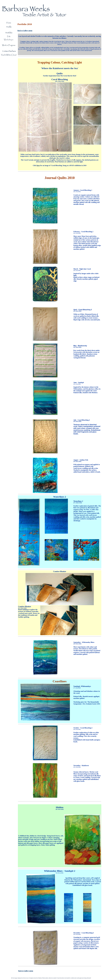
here (38, 165)
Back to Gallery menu (25, 31)
